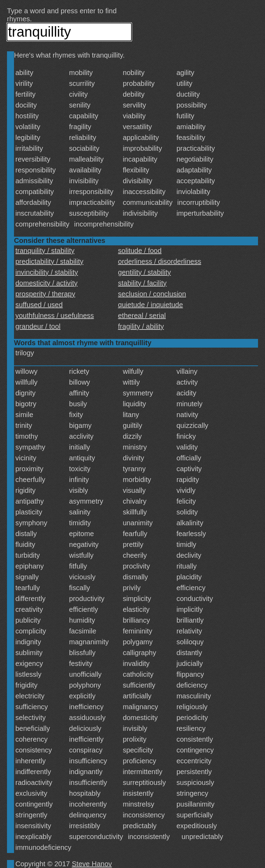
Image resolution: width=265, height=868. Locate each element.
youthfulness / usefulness (55, 316)
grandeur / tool (38, 326)
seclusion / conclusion (152, 294)
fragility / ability (141, 326)
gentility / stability (145, 272)
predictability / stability (49, 261)
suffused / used (39, 305)
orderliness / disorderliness (160, 261)
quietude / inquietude (151, 305)
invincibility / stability (47, 272)
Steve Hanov (92, 864)
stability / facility (142, 283)
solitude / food (140, 251)
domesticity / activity (46, 283)
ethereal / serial (142, 316)
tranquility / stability (45, 251)
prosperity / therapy (45, 294)
